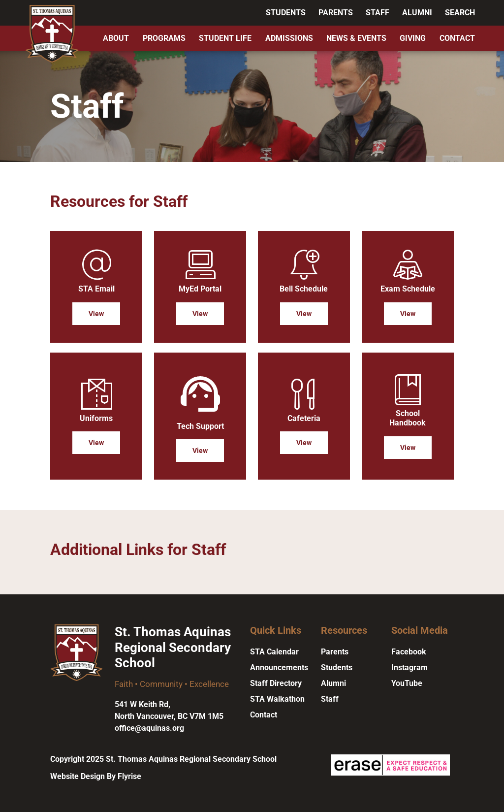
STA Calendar (274, 652)
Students (286, 13)
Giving (413, 38)
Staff (378, 13)
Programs (164, 38)
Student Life (225, 38)
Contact (457, 38)
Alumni (417, 13)
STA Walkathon (277, 699)
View (96, 314)
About (116, 38)
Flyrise (129, 776)
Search (460, 13)
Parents (336, 13)
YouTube (407, 683)
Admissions (289, 38)
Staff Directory (276, 683)
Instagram (409, 667)
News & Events (356, 38)
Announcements (279, 667)
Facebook (409, 652)
